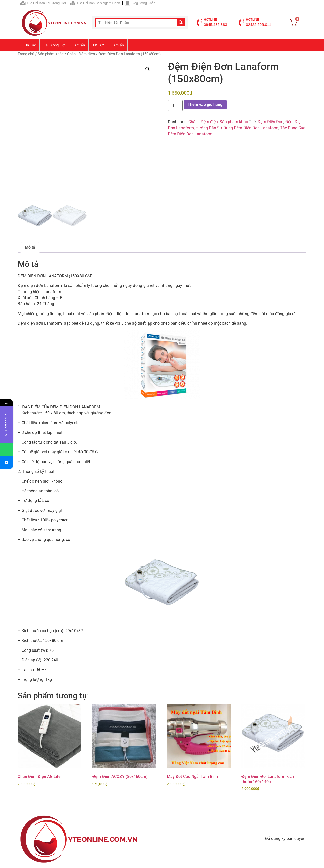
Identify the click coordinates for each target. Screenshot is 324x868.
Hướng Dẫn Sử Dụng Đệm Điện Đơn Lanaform (237, 128)
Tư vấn (79, 45)
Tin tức (30, 45)
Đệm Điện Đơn (271, 122)
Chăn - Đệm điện (81, 54)
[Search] (181, 23)
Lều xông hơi (54, 45)
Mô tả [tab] (30, 247)
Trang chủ (26, 54)
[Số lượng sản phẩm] (175, 105)
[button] (148, 69)
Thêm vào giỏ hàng (205, 105)
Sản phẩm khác (51, 54)
